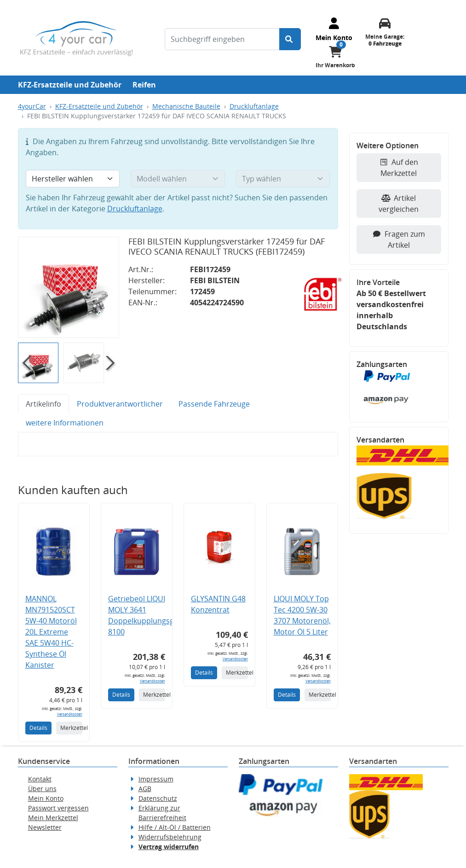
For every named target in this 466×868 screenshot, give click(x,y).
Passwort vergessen (58, 808)
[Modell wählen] (178, 179)
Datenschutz (158, 798)
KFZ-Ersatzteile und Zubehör (70, 85)
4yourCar (32, 106)
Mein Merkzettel (53, 818)
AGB (145, 789)
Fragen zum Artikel (399, 239)
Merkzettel (71, 728)
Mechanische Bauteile (186, 106)
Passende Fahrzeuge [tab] (214, 404)
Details (38, 728)
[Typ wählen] (283, 179)
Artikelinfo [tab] (43, 404)
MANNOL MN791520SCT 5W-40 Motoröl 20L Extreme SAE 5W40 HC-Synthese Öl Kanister (51, 632)
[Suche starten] (290, 39)
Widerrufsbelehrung (170, 837)
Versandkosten (70, 714)
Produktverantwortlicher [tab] (120, 404)
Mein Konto (46, 798)
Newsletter (45, 827)
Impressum (156, 779)
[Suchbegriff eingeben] (222, 39)
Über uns (42, 789)
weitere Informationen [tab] (65, 423)
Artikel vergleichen (399, 204)
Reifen (144, 85)
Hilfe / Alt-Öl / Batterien (175, 827)
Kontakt (40, 779)
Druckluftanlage (254, 106)
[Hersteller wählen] (73, 179)
